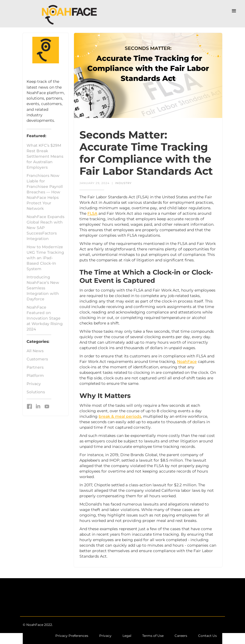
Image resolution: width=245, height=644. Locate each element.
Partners (35, 367)
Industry (123, 183)
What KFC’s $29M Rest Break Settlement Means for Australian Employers (45, 156)
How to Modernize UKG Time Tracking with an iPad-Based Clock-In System (45, 258)
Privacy (34, 384)
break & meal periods (120, 416)
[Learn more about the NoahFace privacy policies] (105, 636)
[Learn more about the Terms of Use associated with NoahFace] (153, 636)
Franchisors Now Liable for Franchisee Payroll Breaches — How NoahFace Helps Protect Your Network (45, 192)
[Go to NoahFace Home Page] (70, 14)
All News (35, 351)
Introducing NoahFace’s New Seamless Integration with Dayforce (43, 288)
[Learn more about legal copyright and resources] (127, 636)
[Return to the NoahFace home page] (38, 622)
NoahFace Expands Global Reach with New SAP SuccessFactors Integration (45, 228)
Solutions (36, 392)
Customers (37, 359)
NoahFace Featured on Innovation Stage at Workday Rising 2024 (45, 318)
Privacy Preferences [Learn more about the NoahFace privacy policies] (72, 636)
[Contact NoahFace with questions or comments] (181, 636)
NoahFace (187, 361)
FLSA (92, 213)
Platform (35, 375)
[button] (234, 11)
